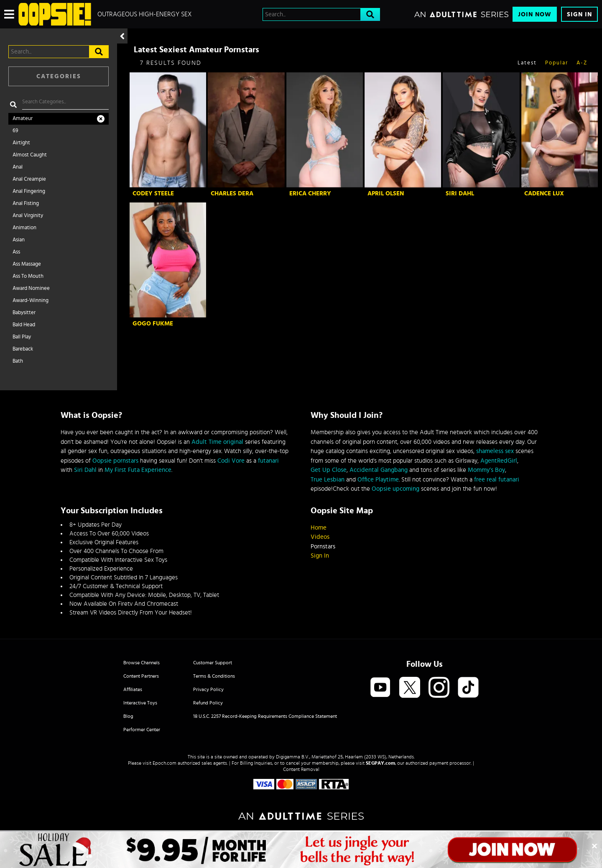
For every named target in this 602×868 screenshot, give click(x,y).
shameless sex (495, 451)
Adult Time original (217, 442)
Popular (557, 63)
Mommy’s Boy (486, 470)
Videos (320, 537)
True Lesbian (328, 480)
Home (319, 528)
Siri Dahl (460, 193)
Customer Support (213, 663)
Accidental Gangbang (379, 470)
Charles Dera (232, 193)
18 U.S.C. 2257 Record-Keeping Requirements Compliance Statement (265, 716)
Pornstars (323, 547)
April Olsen (386, 193)
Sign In (579, 14)
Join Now (535, 14)
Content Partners (141, 676)
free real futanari (497, 480)
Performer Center (142, 730)
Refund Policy (208, 703)
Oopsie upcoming (395, 489)
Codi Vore (231, 461)
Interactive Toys (140, 703)
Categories (59, 76)
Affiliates (133, 689)
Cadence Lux (544, 193)
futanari (268, 461)
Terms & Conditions (214, 676)
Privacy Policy (208, 689)
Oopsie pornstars (115, 461)
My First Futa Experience (138, 470)
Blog (128, 716)
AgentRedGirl (499, 461)
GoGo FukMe (153, 324)
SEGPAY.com (380, 763)
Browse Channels (142, 663)
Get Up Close (329, 470)
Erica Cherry (310, 193)
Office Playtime (378, 480)
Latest (527, 63)
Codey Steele (153, 193)
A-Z (582, 63)
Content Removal (301, 769)
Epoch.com (165, 763)
